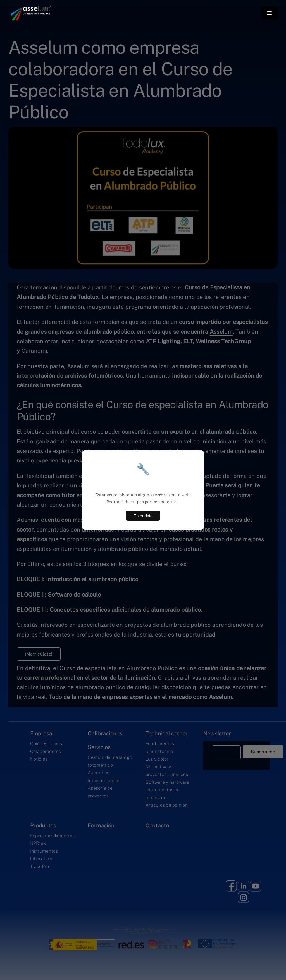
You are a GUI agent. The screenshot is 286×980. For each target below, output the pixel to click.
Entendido (143, 516)
